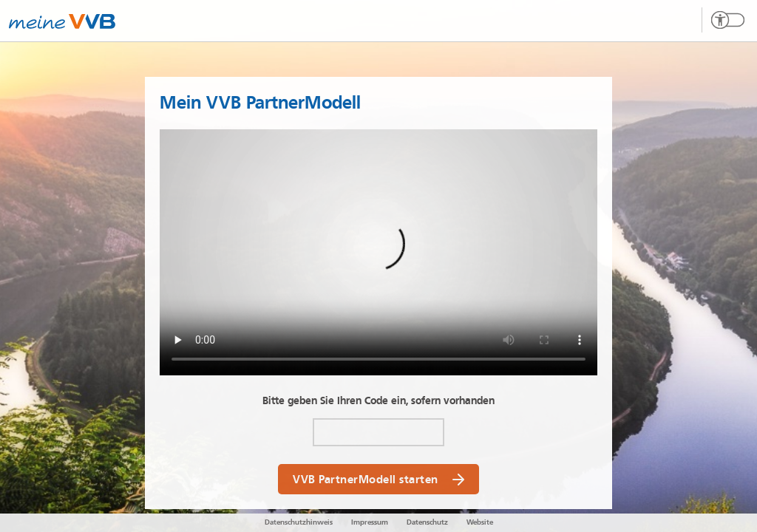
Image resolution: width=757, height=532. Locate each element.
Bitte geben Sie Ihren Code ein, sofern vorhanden (378, 401)
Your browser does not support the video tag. (378, 252)
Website (480, 522)
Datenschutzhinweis (299, 522)
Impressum (370, 522)
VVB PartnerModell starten (378, 480)
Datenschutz (427, 522)
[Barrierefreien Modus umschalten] (723, 20)
